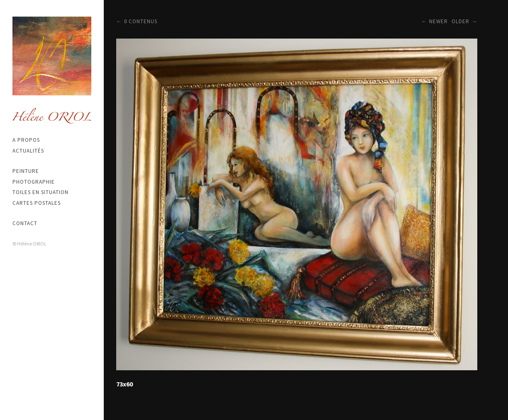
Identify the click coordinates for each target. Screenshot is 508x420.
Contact (25, 223)
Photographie (34, 182)
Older (460, 21)
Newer (438, 21)
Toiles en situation (40, 192)
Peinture (26, 171)
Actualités (28, 151)
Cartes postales (37, 203)
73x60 (125, 384)
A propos (26, 140)
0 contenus (141, 21)
